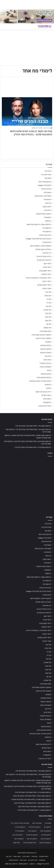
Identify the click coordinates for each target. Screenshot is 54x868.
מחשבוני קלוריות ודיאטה (43, 338)
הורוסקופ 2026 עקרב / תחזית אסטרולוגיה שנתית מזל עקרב (32, 803)
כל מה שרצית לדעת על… (43, 256)
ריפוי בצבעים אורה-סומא (43, 392)
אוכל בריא (48, 171)
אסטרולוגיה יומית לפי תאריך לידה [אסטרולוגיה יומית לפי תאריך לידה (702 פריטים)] (20, 823)
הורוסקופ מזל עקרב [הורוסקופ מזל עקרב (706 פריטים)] (46, 839)
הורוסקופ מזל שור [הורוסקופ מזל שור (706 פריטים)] (19, 839)
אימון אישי (48, 178)
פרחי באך (48, 356)
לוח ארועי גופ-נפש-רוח (44, 260)
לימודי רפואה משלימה (44, 285)
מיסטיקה (48, 342)
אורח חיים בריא (46, 175)
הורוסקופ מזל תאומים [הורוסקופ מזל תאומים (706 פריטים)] (45, 843)
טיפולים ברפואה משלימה (43, 249)
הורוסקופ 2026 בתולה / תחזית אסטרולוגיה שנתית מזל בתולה (32, 796)
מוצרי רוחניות (47, 289)
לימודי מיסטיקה (46, 274)
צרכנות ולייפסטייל (45, 363)
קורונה (49, 370)
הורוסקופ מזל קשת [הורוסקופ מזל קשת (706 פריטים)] (32, 839)
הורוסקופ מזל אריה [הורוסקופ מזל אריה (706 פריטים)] (20, 827)
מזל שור (48, 324)
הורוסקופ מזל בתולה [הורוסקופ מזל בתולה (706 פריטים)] (45, 831)
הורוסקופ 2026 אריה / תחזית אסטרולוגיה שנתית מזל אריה (33, 447)
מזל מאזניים (47, 310)
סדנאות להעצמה (46, 349)
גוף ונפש (48, 203)
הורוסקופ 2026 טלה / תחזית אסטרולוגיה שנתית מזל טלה (33, 426)
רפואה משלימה (46, 395)
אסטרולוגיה (47, 192)
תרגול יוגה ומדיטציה (45, 406)
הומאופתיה (47, 217)
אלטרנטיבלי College (44, 185)
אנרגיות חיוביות (46, 189)
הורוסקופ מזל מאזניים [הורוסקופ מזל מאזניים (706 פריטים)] (32, 835)
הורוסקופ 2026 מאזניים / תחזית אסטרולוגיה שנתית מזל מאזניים (31, 799)
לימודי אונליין (47, 267)
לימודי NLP (47, 264)
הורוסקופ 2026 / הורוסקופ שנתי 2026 (39, 224)
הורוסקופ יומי (47, 228)
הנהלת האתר (47, 128)
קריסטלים (48, 385)
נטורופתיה (34, 856)
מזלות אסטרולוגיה (45, 331)
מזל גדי (49, 299)
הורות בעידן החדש (45, 235)
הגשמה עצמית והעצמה (43, 214)
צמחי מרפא (47, 360)
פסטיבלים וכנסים (45, 353)
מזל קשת (48, 321)
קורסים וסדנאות (46, 374)
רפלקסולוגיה (47, 402)
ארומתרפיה (47, 200)
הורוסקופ (48, 221)
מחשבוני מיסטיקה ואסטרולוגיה (41, 335)
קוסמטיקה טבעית (45, 367)
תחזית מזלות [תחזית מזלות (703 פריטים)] (17, 843)
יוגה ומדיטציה (47, 253)
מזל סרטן (48, 313)
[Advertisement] (27, 486)
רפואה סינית (47, 399)
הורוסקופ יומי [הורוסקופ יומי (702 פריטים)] (47, 827)
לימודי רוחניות (47, 281)
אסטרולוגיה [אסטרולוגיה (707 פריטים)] (48, 823)
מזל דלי (49, 303)
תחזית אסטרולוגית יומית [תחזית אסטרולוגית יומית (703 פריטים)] (30, 843)
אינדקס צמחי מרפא (45, 182)
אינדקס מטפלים (14, 860)
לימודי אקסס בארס (45, 271)
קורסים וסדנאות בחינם (44, 378)
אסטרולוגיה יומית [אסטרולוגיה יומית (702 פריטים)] (37, 823)
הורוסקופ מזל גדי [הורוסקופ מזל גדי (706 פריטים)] (32, 831)
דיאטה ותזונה (47, 207)
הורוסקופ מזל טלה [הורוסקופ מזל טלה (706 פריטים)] (46, 835)
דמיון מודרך (47, 210)
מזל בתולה (48, 296)
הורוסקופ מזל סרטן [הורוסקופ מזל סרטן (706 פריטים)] (18, 835)
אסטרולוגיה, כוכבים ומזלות (43, 196)
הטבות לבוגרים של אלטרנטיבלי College (38, 239)
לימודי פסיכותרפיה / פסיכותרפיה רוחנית (38, 278)
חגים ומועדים (47, 242)
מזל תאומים (47, 328)
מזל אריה (48, 292)
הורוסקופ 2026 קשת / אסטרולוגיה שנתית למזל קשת (34, 807)
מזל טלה (48, 306)
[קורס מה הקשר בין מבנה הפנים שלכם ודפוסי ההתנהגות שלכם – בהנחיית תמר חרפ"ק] (27, 111)
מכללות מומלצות (46, 345)
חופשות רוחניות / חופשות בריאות (40, 246)
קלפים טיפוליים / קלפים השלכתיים (40, 381)
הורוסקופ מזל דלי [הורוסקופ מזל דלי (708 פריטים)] (20, 831)
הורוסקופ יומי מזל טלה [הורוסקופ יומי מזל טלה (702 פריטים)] (34, 827)
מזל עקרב (48, 317)
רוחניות (49, 388)
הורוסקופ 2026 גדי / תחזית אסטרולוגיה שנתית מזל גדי (34, 810)
